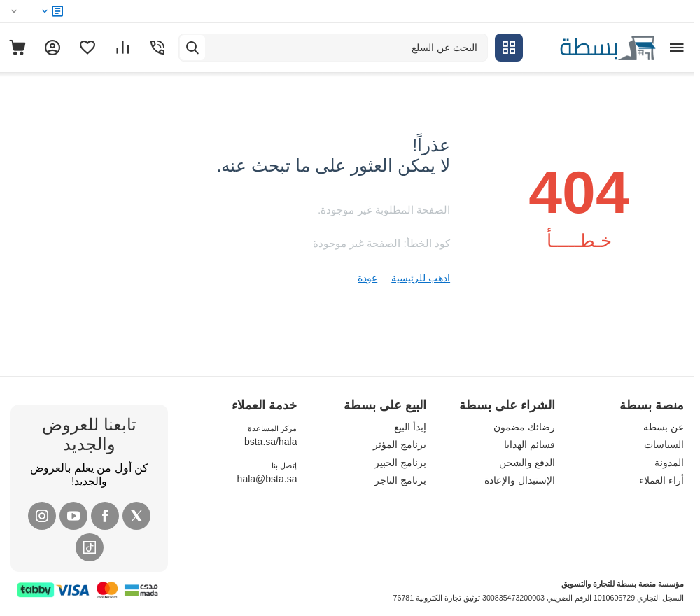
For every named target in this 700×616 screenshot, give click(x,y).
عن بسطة (664, 427)
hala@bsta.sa (267, 479)
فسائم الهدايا (530, 444)
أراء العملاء (661, 480)
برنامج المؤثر (400, 444)
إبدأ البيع (410, 427)
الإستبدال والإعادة (520, 480)
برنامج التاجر (400, 480)
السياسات (664, 444)
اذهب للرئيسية (421, 278)
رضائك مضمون (524, 427)
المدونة (669, 463)
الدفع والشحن (527, 463)
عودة (367, 278)
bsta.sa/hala (271, 442)
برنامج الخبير (400, 463)
